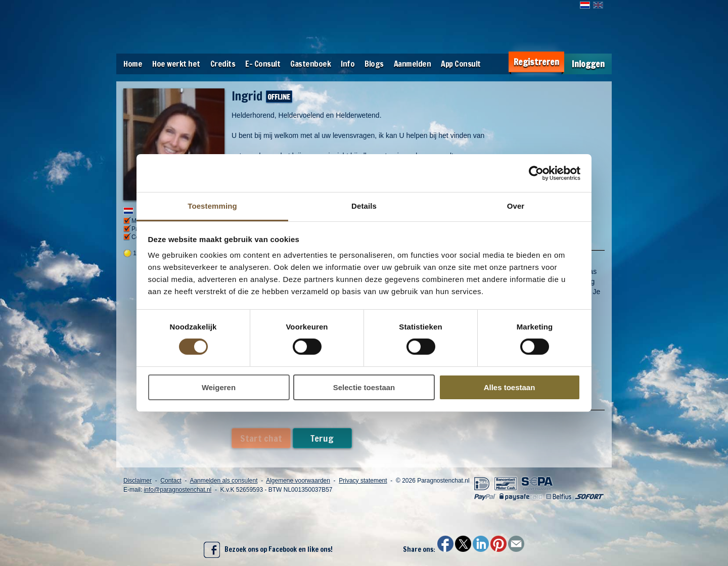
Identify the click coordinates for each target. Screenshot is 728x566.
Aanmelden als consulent (223, 481)
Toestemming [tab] (212, 206)
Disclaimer (138, 481)
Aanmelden (413, 64)
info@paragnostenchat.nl (178, 490)
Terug (322, 438)
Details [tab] (364, 206)
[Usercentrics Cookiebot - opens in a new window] (536, 173)
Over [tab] (516, 206)
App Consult (461, 64)
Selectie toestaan (364, 387)
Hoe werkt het (176, 64)
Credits (223, 64)
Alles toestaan (510, 387)
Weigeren (219, 387)
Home (133, 64)
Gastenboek (310, 64)
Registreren (536, 62)
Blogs (374, 64)
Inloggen (588, 64)
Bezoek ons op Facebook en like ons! (268, 550)
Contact (171, 481)
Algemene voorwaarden (298, 481)
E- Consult (263, 64)
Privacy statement (363, 481)
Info (348, 64)
